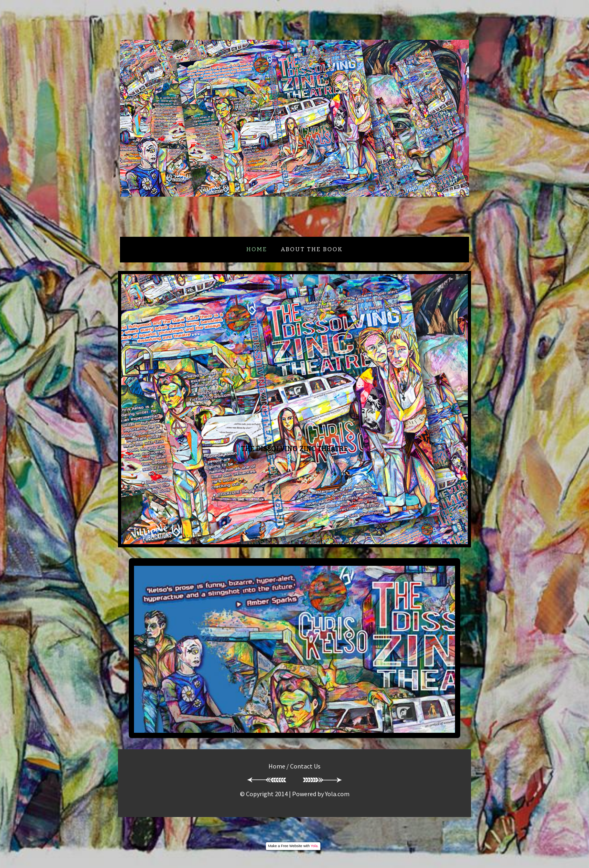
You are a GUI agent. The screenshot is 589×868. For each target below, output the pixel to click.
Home (257, 249)
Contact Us (305, 766)
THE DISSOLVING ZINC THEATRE (294, 449)
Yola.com (337, 794)
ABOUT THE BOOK (312, 249)
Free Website (291, 846)
